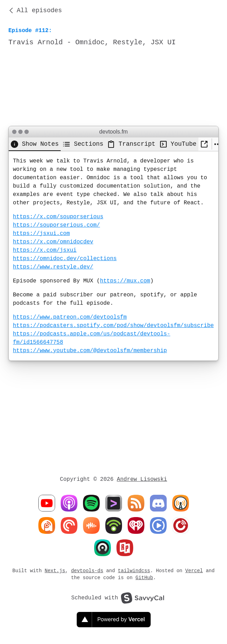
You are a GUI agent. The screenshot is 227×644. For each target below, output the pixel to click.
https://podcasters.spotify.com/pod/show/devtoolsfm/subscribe (113, 326)
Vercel (194, 571)
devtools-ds (87, 571)
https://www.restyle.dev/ (53, 267)
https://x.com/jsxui (45, 250)
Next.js (55, 571)
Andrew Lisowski (142, 479)
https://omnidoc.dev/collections (65, 259)
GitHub (144, 578)
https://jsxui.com (41, 234)
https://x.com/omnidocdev (53, 242)
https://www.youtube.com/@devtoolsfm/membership (90, 351)
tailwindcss (134, 571)
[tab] (35, 144)
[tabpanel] (113, 256)
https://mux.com (125, 281)
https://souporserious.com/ (56, 225)
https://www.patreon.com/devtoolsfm (70, 317)
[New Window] (205, 144)
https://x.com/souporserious (58, 217)
